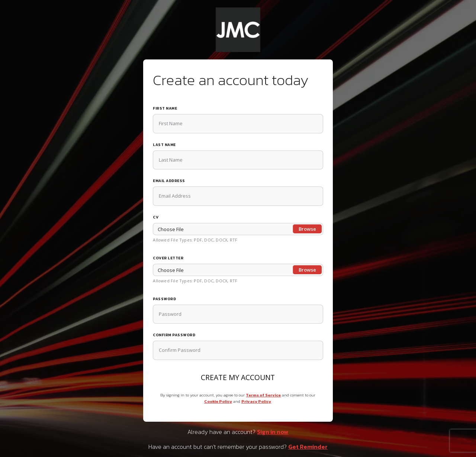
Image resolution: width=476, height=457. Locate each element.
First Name (165, 108)
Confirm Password (174, 335)
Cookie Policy (218, 401)
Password (164, 299)
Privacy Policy (256, 401)
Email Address (169, 181)
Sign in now (273, 432)
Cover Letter (168, 258)
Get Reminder (308, 447)
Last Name (164, 145)
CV (156, 217)
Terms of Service (263, 395)
